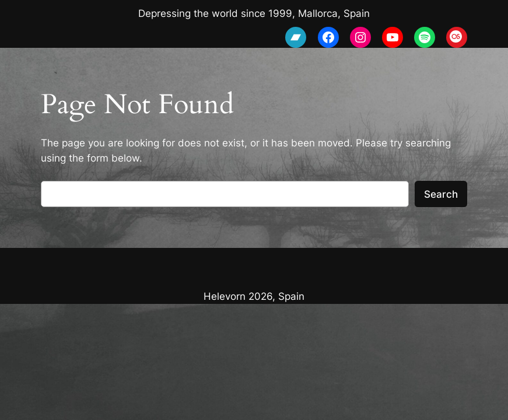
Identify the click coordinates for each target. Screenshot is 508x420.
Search (441, 194)
